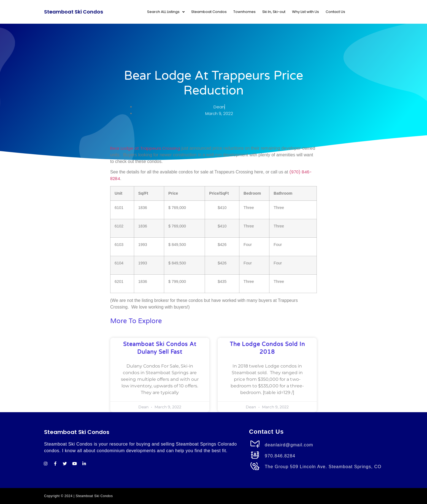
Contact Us (335, 12)
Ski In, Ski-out (274, 12)
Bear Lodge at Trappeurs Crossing (145, 148)
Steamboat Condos (209, 12)
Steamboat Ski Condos (74, 12)
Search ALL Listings (166, 12)
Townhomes (244, 12)
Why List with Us (306, 12)
